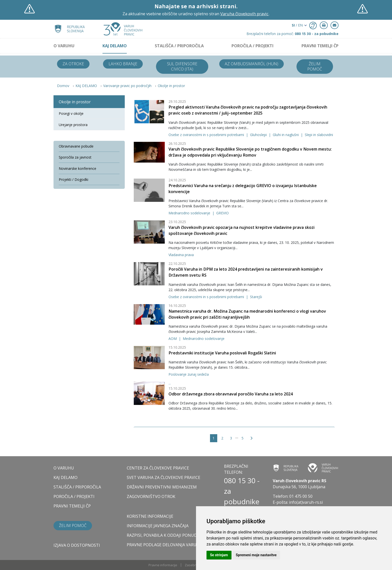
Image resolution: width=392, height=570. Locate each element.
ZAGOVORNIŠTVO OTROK (151, 496)
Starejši (256, 297)
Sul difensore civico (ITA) (182, 66)
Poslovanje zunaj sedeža (189, 374)
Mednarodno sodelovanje (190, 213)
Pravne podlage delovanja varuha (164, 545)
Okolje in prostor (171, 86)
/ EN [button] (297, 25)
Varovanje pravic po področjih (127, 86)
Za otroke (73, 64)
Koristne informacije (150, 516)
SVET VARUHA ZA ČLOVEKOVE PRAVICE (163, 477)
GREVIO (222, 213)
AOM (173, 339)
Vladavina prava (181, 255)
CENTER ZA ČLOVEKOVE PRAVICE (158, 468)
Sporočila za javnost (75, 157)
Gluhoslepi (259, 135)
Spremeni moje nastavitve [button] (256, 555)
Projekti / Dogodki (73, 179)
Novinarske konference (77, 168)
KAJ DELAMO (115, 46)
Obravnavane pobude (76, 146)
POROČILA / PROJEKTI (252, 46)
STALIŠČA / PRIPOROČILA (179, 46)
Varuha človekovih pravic (244, 14)
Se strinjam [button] (219, 555)
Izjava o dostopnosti (77, 545)
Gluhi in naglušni (286, 135)
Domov (63, 86)
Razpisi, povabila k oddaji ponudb (163, 535)
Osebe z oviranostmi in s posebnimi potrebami (207, 135)
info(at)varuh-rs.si (306, 502)
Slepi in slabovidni (319, 135)
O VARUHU (64, 46)
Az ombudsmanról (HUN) (251, 64)
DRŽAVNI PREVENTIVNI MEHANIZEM (162, 487)
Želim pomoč (315, 66)
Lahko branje (123, 64)
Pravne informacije (163, 565)
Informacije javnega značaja (158, 526)
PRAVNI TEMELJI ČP (320, 46)
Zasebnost (193, 565)
